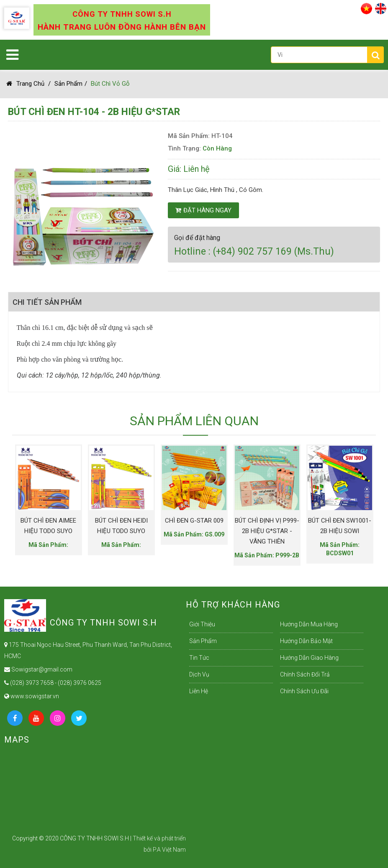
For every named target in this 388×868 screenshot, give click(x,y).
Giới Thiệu (202, 624)
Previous (18, 498)
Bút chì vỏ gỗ (110, 84)
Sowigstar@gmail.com (38, 669)
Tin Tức (199, 658)
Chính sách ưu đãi (304, 691)
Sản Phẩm (68, 84)
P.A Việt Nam (169, 850)
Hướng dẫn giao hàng (309, 658)
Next (355, 498)
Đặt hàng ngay (203, 210)
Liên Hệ (199, 691)
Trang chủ (25, 84)
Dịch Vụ (199, 674)
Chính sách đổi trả (305, 674)
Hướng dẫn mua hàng (309, 624)
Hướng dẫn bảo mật (306, 641)
